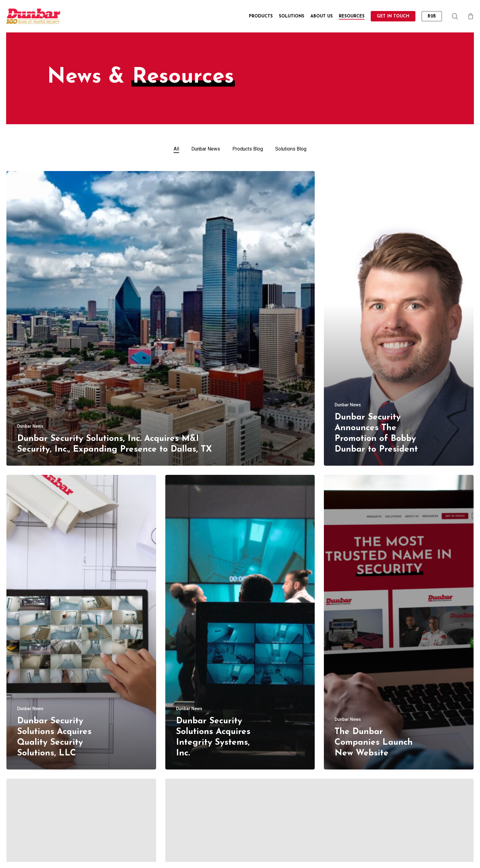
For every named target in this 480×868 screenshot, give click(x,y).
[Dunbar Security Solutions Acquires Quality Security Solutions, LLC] (81, 622)
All (176, 149)
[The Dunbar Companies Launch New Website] (399, 622)
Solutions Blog (291, 149)
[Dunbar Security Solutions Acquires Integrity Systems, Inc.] (240, 622)
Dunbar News (206, 149)
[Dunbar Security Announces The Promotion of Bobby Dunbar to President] (399, 318)
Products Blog (248, 149)
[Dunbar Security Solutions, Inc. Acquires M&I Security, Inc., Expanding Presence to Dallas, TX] (161, 318)
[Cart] (471, 16)
